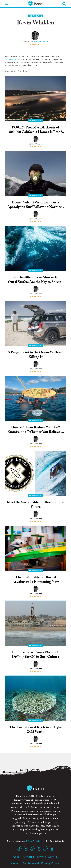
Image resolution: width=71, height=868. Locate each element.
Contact (16, 863)
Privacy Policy (50, 863)
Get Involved (31, 863)
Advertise (29, 857)
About (17, 857)
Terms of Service (47, 857)
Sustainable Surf (42, 42)
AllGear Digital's (33, 841)
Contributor (36, 16)
